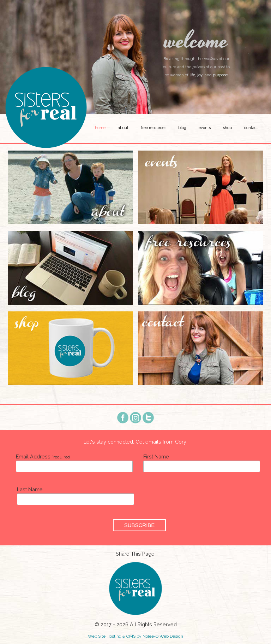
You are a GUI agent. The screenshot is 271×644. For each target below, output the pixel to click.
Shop (227, 128)
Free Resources (153, 128)
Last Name (30, 489)
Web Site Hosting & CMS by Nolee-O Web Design (135, 636)
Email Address (43, 456)
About (123, 128)
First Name (156, 456)
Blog (182, 128)
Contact (251, 128)
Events (205, 128)
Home (100, 128)
